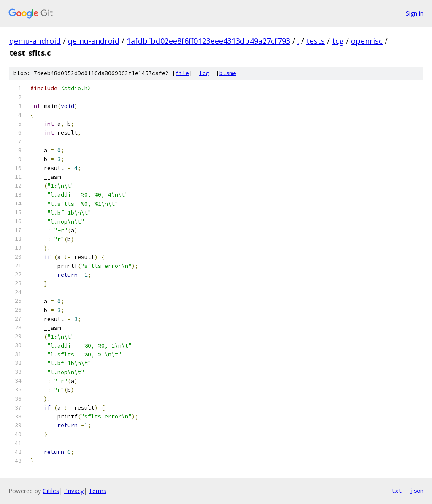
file (182, 73)
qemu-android (35, 41)
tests (316, 41)
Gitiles (51, 491)
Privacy (74, 491)
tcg (338, 41)
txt (397, 491)
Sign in (415, 13)
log (204, 73)
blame (228, 73)
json (417, 491)
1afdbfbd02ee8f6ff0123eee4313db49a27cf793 (208, 41)
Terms (97, 491)
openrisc (367, 41)
